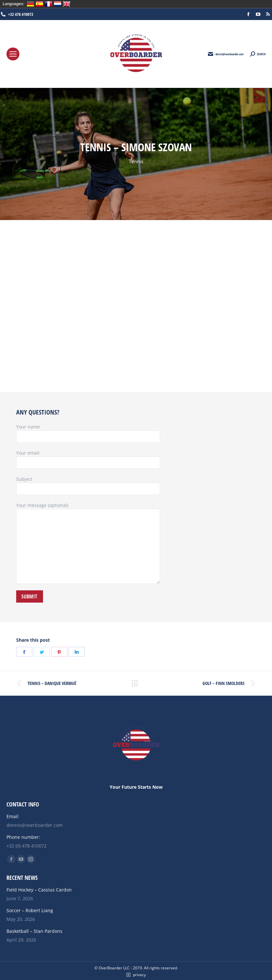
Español (39, 4)
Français (49, 4)
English (67, 4)
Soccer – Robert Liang (30, 910)
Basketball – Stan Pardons (34, 931)
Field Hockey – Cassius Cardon (39, 890)
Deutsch (30, 4)
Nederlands (58, 4)
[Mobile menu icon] (13, 54)
